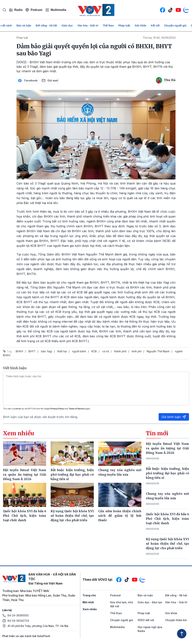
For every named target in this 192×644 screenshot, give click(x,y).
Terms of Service (77, 409)
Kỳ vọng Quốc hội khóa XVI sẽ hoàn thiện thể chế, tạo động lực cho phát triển (167, 544)
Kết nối (155, 26)
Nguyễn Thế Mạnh (158, 351)
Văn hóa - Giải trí (88, 26)
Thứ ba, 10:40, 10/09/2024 (159, 38)
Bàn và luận (24, 26)
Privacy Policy (57, 409)
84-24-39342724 (18, 621)
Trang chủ (89, 595)
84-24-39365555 (18, 615)
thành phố (120, 351)
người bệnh (79, 351)
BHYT (32, 351)
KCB (94, 351)
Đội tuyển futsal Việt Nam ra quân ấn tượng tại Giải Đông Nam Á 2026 (167, 448)
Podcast (34, 10)
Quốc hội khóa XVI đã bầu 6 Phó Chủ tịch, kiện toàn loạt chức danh (167, 519)
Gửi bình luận (174, 417)
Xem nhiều (90, 609)
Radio (16, 10)
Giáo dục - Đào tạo (150, 602)
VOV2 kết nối (146, 620)
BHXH (19, 351)
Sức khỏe (140, 26)
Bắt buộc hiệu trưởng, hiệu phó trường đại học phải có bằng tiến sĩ (167, 473)
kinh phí (137, 351)
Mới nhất (88, 602)
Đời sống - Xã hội (46, 26)
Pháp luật (124, 26)
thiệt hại (62, 351)
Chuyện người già (175, 26)
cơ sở (105, 351)
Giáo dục (67, 26)
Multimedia (56, 10)
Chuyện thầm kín (176, 620)
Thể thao (108, 26)
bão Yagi (46, 351)
